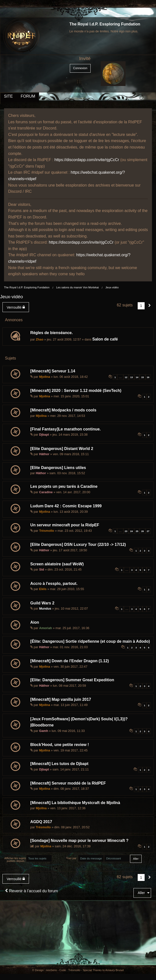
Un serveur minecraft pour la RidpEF (65, 525)
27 (148, 531)
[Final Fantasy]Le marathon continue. (65, 429)
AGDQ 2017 (41, 822)
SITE (8, 96)
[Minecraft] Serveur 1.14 (53, 371)
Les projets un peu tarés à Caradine (64, 486)
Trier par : (72, 858)
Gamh (44, 731)
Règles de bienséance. (52, 333)
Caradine (46, 492)
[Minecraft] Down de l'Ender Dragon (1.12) (70, 661)
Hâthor (44, 454)
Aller (141, 893)
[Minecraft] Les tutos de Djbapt (59, 764)
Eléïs (43, 589)
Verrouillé (16, 307)
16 (148, 377)
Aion (35, 622)
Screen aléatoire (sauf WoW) (57, 564)
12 (126, 377)
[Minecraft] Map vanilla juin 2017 (61, 699)
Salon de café (105, 339)
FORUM (28, 96)
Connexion (80, 68)
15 (143, 377)
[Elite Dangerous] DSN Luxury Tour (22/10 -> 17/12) (78, 544)
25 (137, 531)
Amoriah (46, 628)
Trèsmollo (47, 531)
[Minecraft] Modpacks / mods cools (63, 410)
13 (132, 377)
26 (143, 531)
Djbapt (44, 435)
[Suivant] (150, 306)
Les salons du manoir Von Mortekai (78, 287)
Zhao (39, 339)
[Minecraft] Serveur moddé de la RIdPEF (68, 783)
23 (126, 531)
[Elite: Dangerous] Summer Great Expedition (72, 680)
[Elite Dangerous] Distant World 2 (62, 449)
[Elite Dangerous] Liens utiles (58, 468)
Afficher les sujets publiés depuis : (15, 860)
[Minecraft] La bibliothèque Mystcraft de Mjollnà (75, 803)
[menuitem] (17, 307)
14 (137, 377)
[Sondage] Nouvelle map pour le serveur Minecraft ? (79, 841)
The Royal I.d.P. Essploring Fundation (105, 24)
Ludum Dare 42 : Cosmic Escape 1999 (66, 506)
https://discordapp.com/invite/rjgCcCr (87, 160)
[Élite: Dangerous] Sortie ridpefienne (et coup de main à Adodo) (90, 641)
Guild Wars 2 (42, 603)
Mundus (45, 608)
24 (132, 531)
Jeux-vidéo (112, 287)
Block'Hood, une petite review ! (60, 745)
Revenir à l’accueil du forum (31, 891)
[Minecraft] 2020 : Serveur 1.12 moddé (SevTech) (76, 391)
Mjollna (45, 377)
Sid (42, 569)
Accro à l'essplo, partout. (54, 584)
